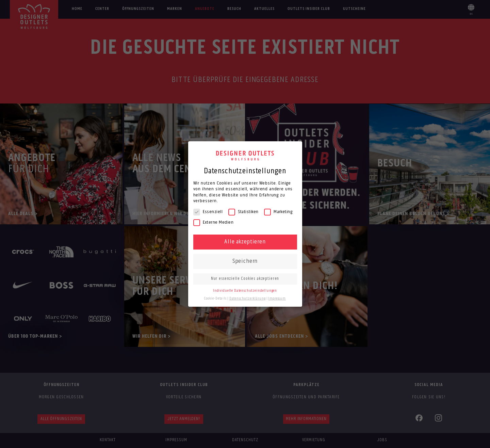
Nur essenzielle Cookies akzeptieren (245, 279)
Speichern (245, 261)
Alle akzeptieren (245, 242)
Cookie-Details (215, 299)
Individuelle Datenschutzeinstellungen (245, 291)
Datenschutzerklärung (248, 299)
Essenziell (208, 212)
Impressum (277, 299)
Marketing (278, 212)
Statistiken (243, 212)
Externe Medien (214, 222)
